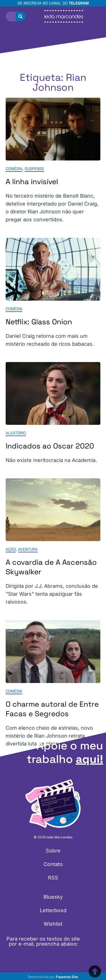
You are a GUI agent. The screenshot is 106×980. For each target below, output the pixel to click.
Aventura (28, 550)
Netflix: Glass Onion (39, 322)
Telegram (79, 3)
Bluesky (53, 897)
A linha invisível (32, 182)
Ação (11, 550)
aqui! (89, 759)
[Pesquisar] (20, 16)
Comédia (14, 169)
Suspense (34, 169)
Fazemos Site (67, 977)
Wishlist (53, 924)
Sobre (53, 851)
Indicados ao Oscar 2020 (50, 446)
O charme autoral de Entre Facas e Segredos (52, 709)
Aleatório (16, 433)
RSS (53, 878)
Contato (53, 864)
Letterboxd (53, 910)
